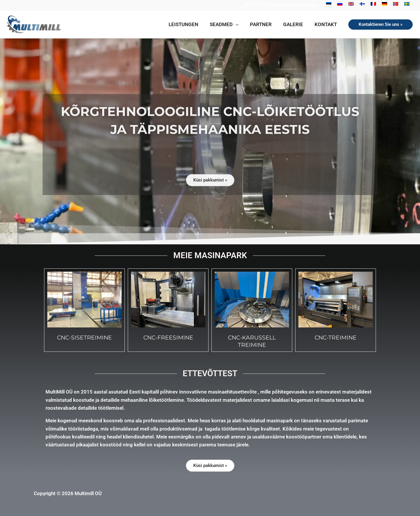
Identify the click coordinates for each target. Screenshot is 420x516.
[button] (229, 24)
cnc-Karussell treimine (252, 341)
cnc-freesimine (168, 338)
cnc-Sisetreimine (84, 338)
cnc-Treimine (336, 338)
